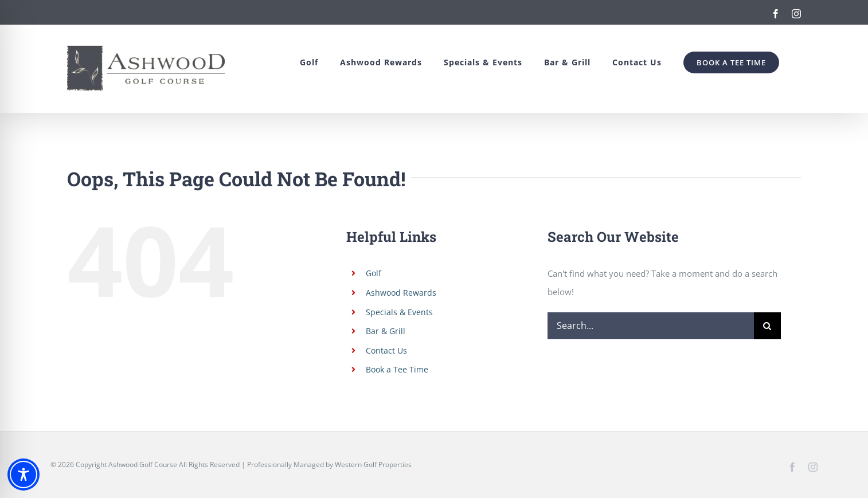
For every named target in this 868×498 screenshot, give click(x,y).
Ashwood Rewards (401, 293)
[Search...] (651, 326)
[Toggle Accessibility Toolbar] (24, 475)
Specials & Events (399, 312)
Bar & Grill (386, 331)
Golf (374, 273)
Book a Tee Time (397, 369)
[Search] (767, 326)
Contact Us (386, 350)
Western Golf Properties (373, 464)
